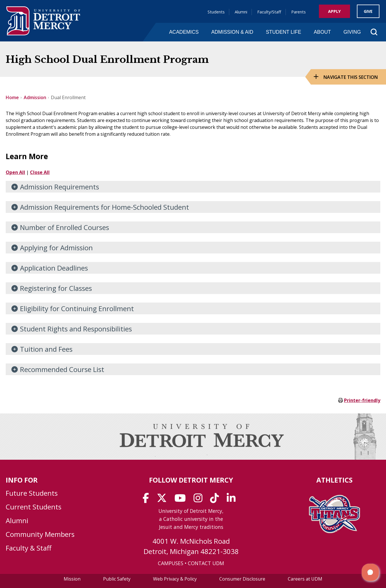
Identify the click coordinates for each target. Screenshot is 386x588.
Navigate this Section (351, 77)
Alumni (241, 12)
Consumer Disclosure (242, 579)
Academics (184, 32)
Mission (72, 579)
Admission (35, 97)
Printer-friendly (362, 400)
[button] (370, 572)
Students (216, 12)
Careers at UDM (305, 579)
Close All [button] (40, 172)
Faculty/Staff (269, 12)
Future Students (32, 493)
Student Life (284, 32)
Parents (298, 12)
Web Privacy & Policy (175, 579)
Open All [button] (15, 172)
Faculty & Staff (29, 548)
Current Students (34, 507)
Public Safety (117, 579)
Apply (334, 11)
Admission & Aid (232, 32)
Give (368, 11)
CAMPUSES (171, 563)
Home (12, 97)
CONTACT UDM (206, 563)
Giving (352, 32)
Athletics (334, 480)
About (322, 32)
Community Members (40, 534)
